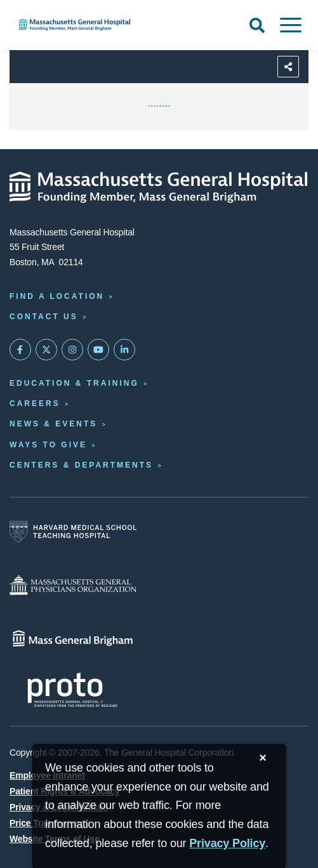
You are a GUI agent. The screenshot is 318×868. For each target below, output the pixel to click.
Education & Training (74, 383)
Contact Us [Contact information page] (44, 317)
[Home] (106, 25)
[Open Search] (257, 25)
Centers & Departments (81, 465)
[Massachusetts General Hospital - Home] (159, 187)
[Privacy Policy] (227, 844)
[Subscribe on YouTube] (98, 350)
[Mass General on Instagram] (72, 350)
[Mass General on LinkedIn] (124, 350)
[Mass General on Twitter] (46, 350)
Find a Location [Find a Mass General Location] (57, 296)
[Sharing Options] (288, 67)
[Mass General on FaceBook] (20, 350)
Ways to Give (48, 445)
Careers (35, 404)
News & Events (53, 424)
